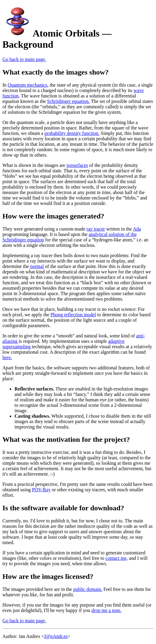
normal (37, 266)
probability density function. (72, 133)
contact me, (117, 558)
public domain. (88, 589)
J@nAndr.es (56, 636)
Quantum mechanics (27, 85)
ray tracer (96, 229)
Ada (137, 229)
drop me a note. (106, 610)
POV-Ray (41, 490)
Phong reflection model (73, 315)
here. (7, 357)
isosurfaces (77, 165)
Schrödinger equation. (68, 101)
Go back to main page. (24, 59)
